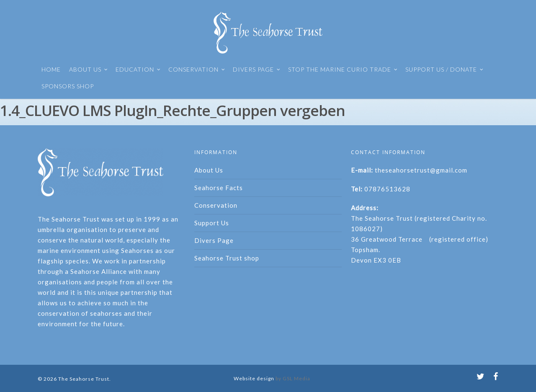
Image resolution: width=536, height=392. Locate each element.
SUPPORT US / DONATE (445, 70)
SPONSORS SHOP (68, 86)
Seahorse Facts (219, 188)
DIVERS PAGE (257, 70)
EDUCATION (138, 70)
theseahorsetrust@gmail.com (421, 170)
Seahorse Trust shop (227, 258)
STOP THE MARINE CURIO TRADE (343, 70)
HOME (51, 69)
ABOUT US (89, 70)
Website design (254, 378)
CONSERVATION (197, 70)
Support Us (212, 223)
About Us (209, 170)
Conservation (216, 205)
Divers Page (214, 240)
